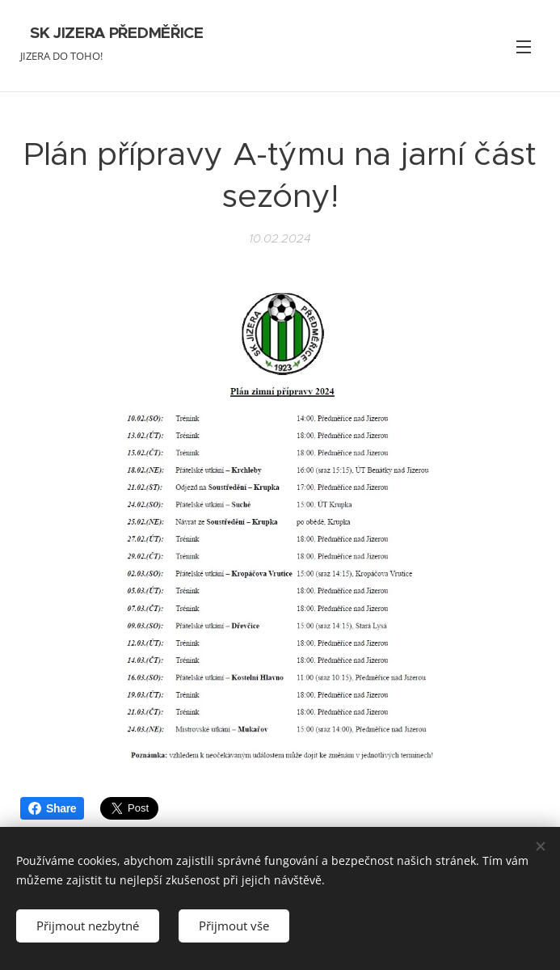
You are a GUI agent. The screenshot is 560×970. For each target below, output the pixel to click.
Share (52, 808)
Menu (524, 47)
